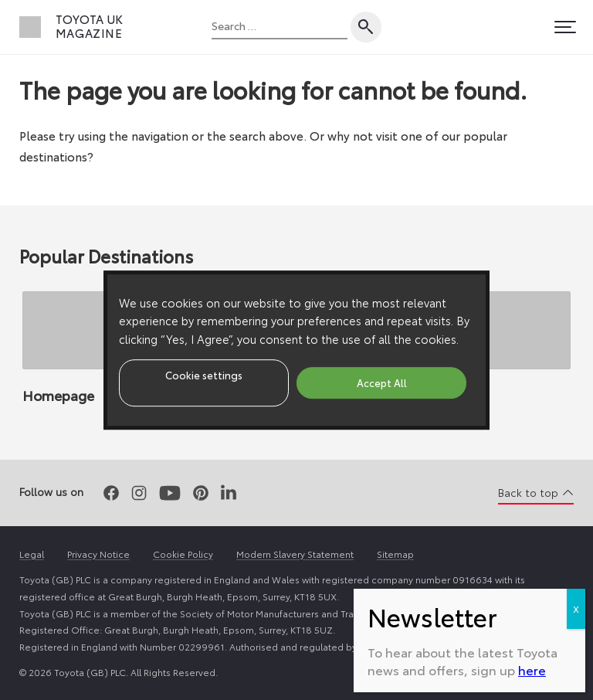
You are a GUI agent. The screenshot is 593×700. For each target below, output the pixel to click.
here (532, 669)
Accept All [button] (382, 382)
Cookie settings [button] (204, 375)
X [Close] (576, 608)
